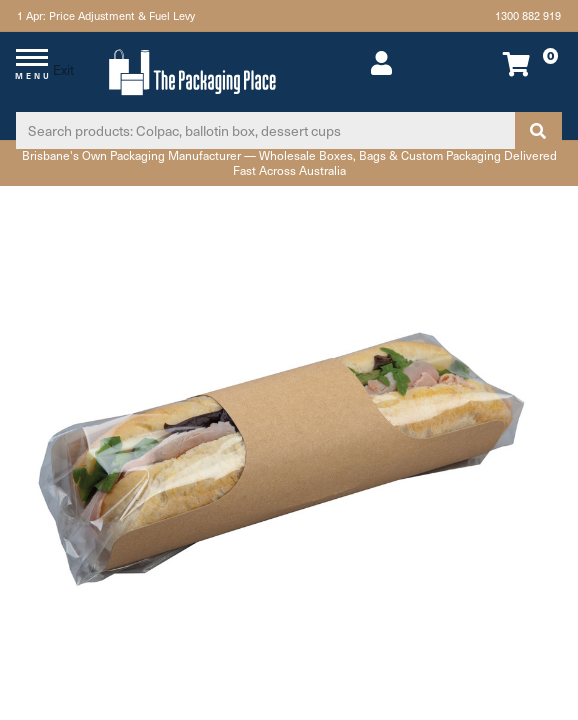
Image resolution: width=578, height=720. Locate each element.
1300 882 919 (529, 15)
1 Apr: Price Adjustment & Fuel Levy (104, 15)
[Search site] (538, 130)
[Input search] (265, 130)
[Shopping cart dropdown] (511, 63)
